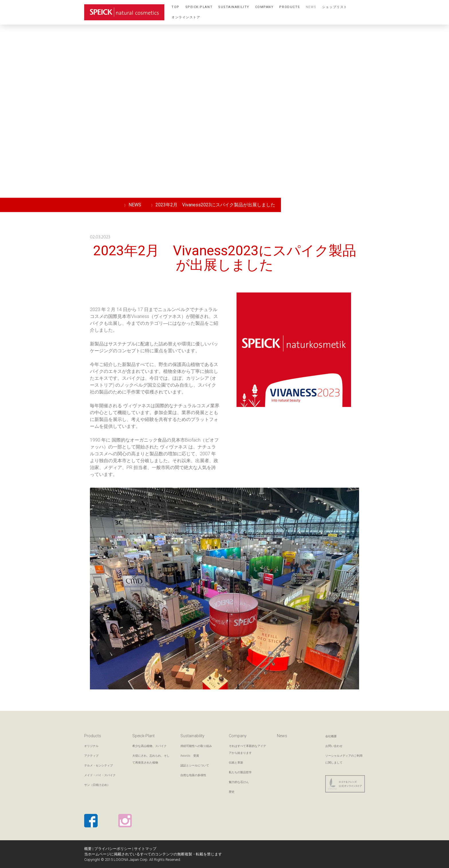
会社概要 (331, 736)
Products (290, 7)
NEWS (311, 7)
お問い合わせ (334, 746)
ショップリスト (335, 7)
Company (264, 7)
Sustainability (234, 7)
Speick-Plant (199, 7)
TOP (176, 7)
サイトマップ (145, 849)
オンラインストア (186, 17)
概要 (88, 849)
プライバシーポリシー (113, 849)
